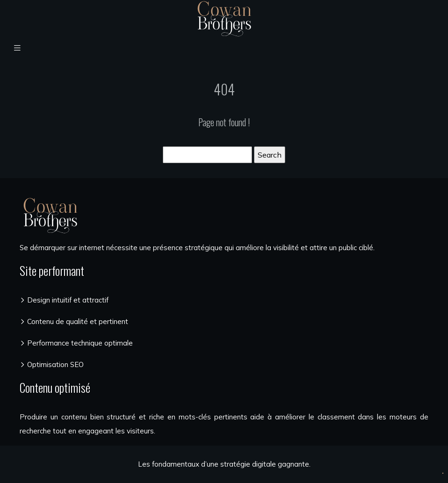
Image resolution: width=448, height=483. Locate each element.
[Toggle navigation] (17, 48)
